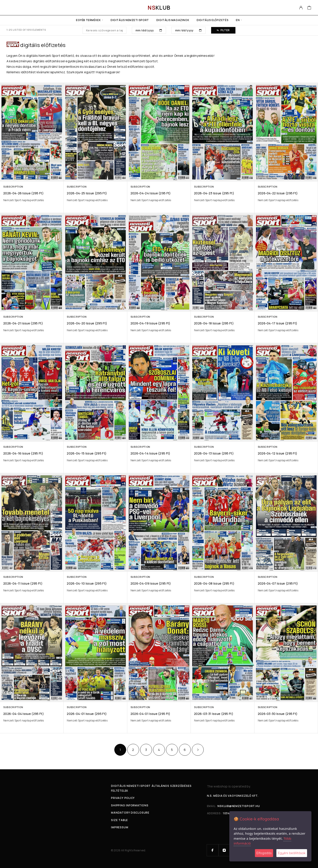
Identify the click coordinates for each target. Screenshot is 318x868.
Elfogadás (264, 853)
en (238, 20)
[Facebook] (213, 850)
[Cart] (309, 8)
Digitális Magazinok (173, 20)
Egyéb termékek (88, 20)
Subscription (13, 187)
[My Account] (301, 8)
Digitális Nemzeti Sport (130, 20)
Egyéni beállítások (292, 853)
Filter (223, 30)
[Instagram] (224, 850)
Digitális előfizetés (213, 20)
